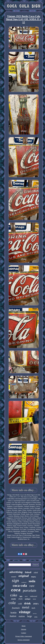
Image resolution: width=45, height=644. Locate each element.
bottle (14, 613)
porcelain (30, 590)
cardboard (24, 582)
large (30, 616)
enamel (14, 577)
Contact (24, 633)
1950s (36, 617)
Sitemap (24, 629)
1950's (36, 604)
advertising (16, 572)
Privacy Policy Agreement (24, 636)
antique (28, 599)
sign (15, 581)
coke (14, 595)
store (26, 596)
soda (32, 581)
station (22, 616)
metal (26, 607)
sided (36, 573)
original (24, 576)
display (33, 577)
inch (33, 608)
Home (24, 626)
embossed (33, 596)
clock (20, 599)
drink (27, 603)
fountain (16, 608)
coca (16, 590)
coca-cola (20, 585)
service (35, 613)
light (21, 596)
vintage (25, 612)
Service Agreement (24, 640)
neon (34, 599)
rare (32, 586)
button (13, 616)
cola (12, 603)
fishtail (28, 572)
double (14, 599)
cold (20, 604)
